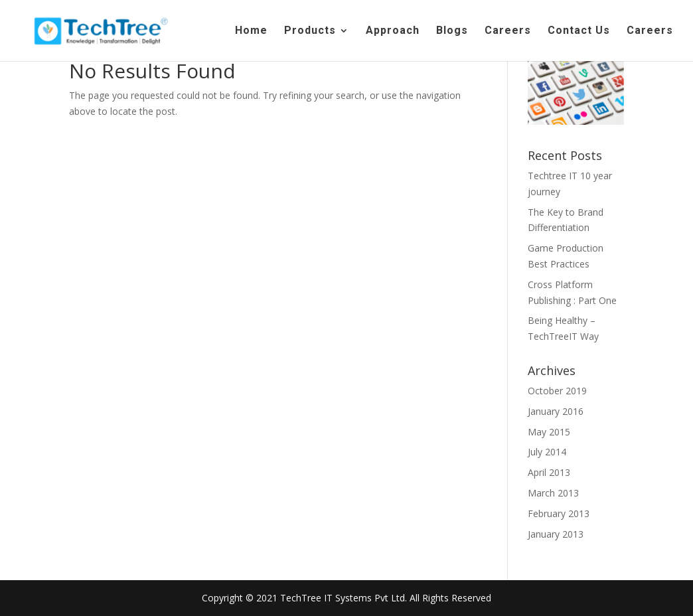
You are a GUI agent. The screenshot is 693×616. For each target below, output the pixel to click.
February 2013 (559, 513)
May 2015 (549, 432)
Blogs (452, 31)
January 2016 (556, 411)
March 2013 (553, 493)
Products (310, 31)
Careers (508, 31)
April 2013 (549, 472)
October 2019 (557, 391)
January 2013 (556, 534)
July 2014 (547, 452)
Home (251, 31)
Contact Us (579, 31)
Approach (393, 31)
